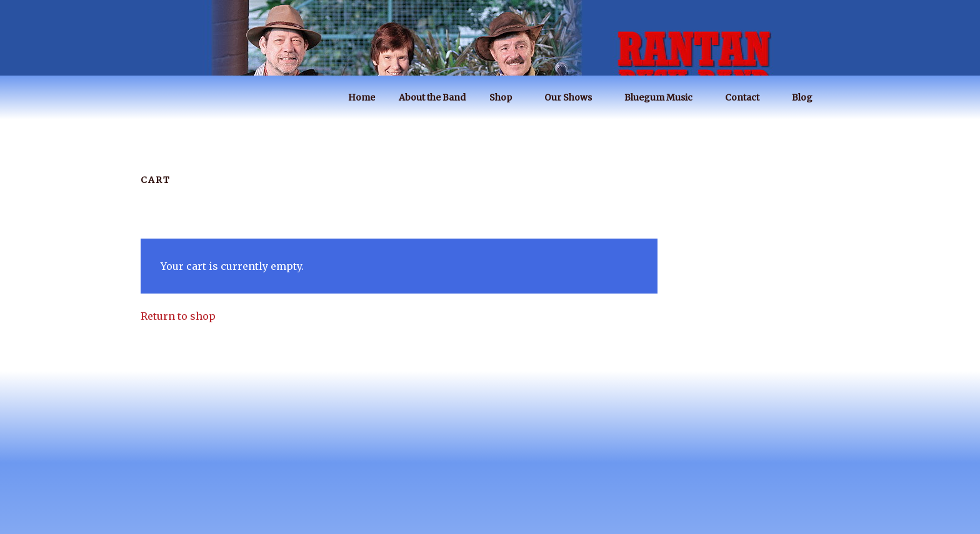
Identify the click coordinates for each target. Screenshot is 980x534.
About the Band (432, 97)
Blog (808, 97)
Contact (748, 97)
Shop (507, 97)
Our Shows (574, 97)
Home (362, 97)
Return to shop (178, 316)
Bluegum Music (664, 97)
